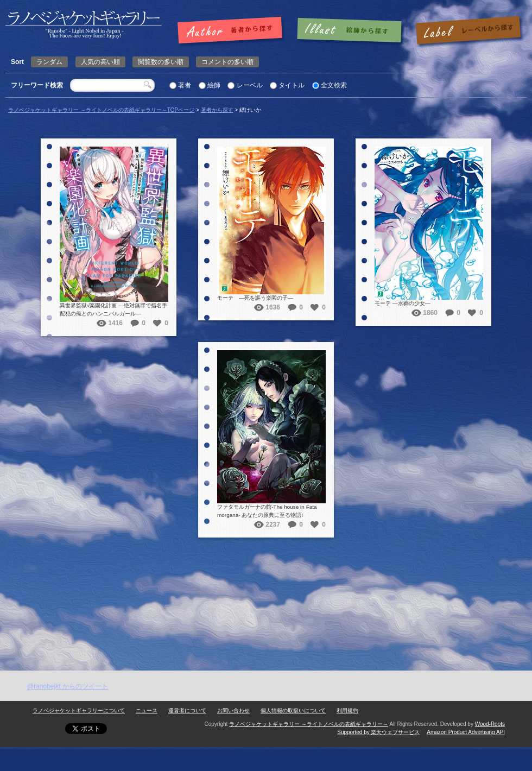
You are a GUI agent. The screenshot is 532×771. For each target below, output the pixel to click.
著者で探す (233, 31)
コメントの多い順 (227, 62)
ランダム (49, 62)
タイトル (292, 85)
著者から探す (217, 110)
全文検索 (334, 85)
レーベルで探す (468, 31)
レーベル (250, 85)
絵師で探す (350, 31)
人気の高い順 (100, 62)
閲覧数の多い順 (161, 62)
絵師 (214, 85)
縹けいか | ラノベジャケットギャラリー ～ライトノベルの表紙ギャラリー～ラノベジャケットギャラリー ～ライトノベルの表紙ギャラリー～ (84, 25)
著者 (185, 85)
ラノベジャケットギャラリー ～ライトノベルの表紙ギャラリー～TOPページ (101, 110)
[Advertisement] (130, 666)
